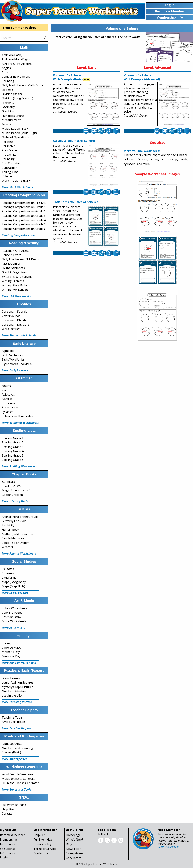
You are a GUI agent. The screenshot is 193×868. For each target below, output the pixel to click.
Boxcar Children (12, 495)
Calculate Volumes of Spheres (74, 141)
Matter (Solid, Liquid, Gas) (19, 534)
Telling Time (10, 172)
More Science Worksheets (19, 553)
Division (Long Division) (17, 98)
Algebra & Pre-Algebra (17, 64)
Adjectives (8, 394)
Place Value (9, 150)
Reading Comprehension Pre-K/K (24, 203)
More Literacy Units (15, 501)
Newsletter (73, 849)
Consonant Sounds (14, 312)
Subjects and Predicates (17, 416)
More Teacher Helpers (17, 728)
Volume (7, 176)
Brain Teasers (11, 678)
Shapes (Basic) (11, 752)
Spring (6, 643)
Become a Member (12, 835)
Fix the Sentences (13, 268)
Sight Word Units (13, 359)
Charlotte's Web (12, 486)
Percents (8, 142)
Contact (7, 814)
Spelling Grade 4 (13, 451)
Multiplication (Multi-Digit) (19, 133)
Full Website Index (14, 805)
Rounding (8, 159)
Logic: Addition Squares (17, 682)
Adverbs (7, 399)
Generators (74, 858)
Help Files (8, 809)
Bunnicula (8, 482)
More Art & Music (13, 628)
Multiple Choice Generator (19, 779)
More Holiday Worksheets (19, 663)
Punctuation (10, 407)
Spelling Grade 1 (13, 438)
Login (4, 857)
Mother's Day (11, 652)
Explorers (8, 573)
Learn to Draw (11, 617)
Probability (9, 155)
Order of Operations (15, 137)
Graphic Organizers (15, 272)
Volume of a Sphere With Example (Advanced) (142, 77)
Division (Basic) (12, 94)
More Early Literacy (15, 370)
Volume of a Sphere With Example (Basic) (68, 77)
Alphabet (8, 351)
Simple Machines (13, 538)
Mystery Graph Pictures (17, 687)
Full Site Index (43, 840)
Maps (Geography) (14, 582)
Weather (8, 547)
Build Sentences (12, 355)
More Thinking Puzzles (17, 702)
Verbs (6, 390)
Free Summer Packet (19, 28)
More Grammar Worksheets (20, 423)
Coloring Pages (12, 613)
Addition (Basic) (12, 55)
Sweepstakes (75, 853)
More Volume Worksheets (142, 151)
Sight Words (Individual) (17, 364)
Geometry (8, 107)
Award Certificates (14, 722)
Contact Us (41, 853)
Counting (8, 81)
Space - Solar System (15, 543)
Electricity (8, 525)
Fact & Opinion (11, 264)
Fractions (8, 103)
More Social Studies (15, 593)
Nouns (6, 386)
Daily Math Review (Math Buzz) (22, 85)
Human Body (10, 530)
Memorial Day (11, 656)
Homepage (73, 835)
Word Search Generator (17, 774)
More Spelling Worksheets (19, 466)
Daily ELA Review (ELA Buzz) (20, 259)
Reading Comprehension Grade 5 (24, 224)
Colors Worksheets (14, 608)
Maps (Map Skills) (13, 586)
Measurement (11, 120)
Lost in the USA (12, 696)
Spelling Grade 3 (13, 447)
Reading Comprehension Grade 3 (24, 216)
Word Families (11, 329)
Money (6, 124)
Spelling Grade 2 (13, 442)
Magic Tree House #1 (16, 490)
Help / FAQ (41, 835)
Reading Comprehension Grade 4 (24, 220)
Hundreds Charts (13, 116)
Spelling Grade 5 (13, 455)
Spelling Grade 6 (13, 460)
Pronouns (8, 403)
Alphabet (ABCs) (12, 744)
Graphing (8, 111)
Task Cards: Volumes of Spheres (76, 202)
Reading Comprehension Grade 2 (24, 211)
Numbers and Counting (17, 748)
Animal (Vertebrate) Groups (20, 517)
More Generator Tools (16, 789)
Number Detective (14, 691)
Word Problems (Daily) (17, 181)
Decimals (8, 90)
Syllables (8, 412)
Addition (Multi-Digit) (16, 59)
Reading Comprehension (18, 235)
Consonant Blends (14, 320)
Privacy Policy (42, 844)
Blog (69, 844)
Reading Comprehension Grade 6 (24, 229)
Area (5, 72)
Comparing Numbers (16, 77)
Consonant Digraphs (16, 325)
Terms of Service (45, 849)
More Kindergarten (15, 759)
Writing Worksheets (15, 290)
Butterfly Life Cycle (14, 521)
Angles (6, 68)
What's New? (74, 840)
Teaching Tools (12, 717)
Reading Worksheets (16, 251)
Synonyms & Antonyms (17, 277)
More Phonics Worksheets (19, 335)
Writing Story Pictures (16, 285)
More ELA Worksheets (16, 296)
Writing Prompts (13, 281)
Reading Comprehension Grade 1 (24, 207)
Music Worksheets (14, 621)
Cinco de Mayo (11, 648)
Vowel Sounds (11, 316)
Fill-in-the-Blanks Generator (20, 783)
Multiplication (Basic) (16, 129)
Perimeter (8, 146)
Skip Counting (11, 163)
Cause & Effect (11, 255)
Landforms (9, 578)
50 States (8, 569)
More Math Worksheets (17, 187)
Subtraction (10, 168)
